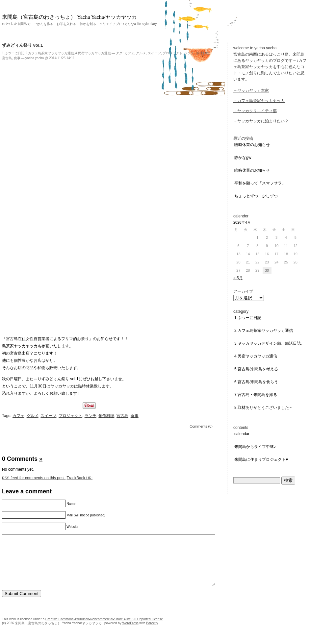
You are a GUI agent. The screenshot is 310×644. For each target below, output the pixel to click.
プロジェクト (172, 53)
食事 (17, 58)
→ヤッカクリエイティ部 (255, 111)
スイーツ (154, 53)
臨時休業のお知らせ (252, 145)
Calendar (242, 434)
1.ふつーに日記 (13, 53)
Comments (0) (201, 426)
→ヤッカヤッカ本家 (251, 90)
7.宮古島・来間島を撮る (256, 395)
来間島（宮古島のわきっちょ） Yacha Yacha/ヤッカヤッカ (69, 17)
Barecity (152, 633)
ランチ (189, 53)
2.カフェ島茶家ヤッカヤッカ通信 (50, 53)
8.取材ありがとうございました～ (264, 408)
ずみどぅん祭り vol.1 (22, 45)
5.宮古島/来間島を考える (256, 369)
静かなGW (243, 158)
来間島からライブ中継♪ (255, 447)
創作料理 (203, 53)
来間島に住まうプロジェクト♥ (261, 459)
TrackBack (80, 478)
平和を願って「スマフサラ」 (260, 183)
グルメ (141, 53)
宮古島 (7, 58)
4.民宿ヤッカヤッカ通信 (93, 53)
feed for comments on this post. (34, 478)
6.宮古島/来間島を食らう (256, 382)
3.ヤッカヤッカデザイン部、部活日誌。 (270, 343)
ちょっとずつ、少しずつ (256, 196)
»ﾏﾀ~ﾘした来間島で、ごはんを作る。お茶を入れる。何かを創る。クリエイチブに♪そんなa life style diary (79, 24)
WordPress (130, 633)
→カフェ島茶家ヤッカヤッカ (259, 101)
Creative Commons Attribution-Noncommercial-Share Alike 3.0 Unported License (104, 629)
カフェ (129, 53)
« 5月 (238, 278)
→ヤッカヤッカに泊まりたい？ (261, 121)
